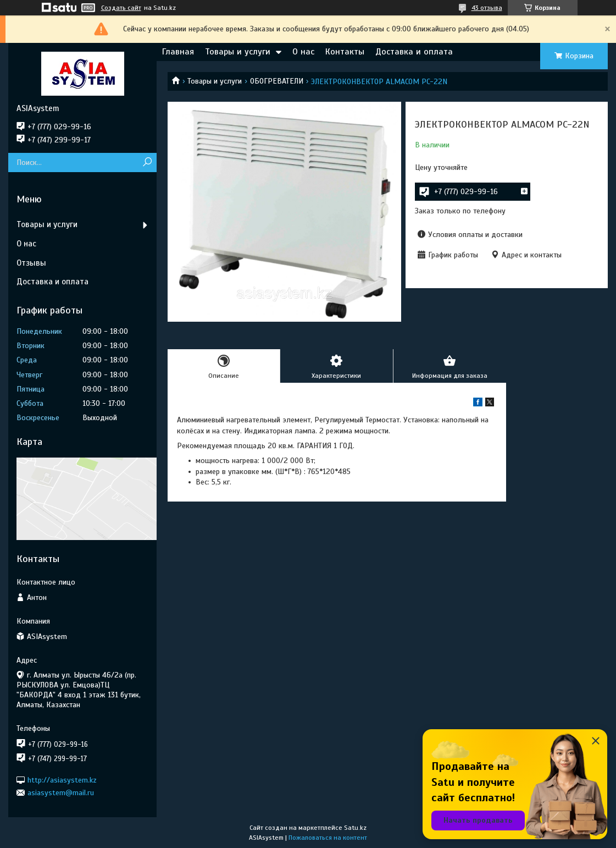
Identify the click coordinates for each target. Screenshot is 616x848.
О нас (303, 52)
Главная (178, 52)
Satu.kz (355, 828)
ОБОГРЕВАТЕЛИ (277, 81)
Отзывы (31, 263)
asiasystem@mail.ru (61, 793)
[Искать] (147, 163)
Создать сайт (121, 8)
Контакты (345, 52)
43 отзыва (487, 8)
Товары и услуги (238, 52)
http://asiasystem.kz (62, 780)
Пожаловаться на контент (328, 838)
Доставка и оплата (414, 52)
